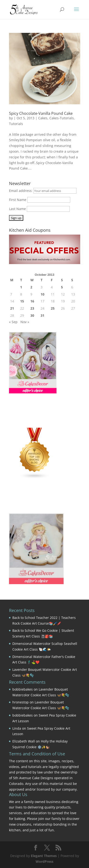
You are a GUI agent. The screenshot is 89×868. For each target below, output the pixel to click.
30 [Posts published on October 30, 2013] (32, 315)
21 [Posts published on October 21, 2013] (12, 308)
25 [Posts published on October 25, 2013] (53, 308)
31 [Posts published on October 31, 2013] (42, 315)
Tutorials (16, 124)
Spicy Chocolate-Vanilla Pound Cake (41, 113)
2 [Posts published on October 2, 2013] (31, 287)
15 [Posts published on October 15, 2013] (22, 301)
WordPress (44, 861)
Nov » (25, 322)
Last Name (17, 209)
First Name (18, 200)
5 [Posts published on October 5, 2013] (62, 287)
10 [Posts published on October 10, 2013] (42, 294)
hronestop (21, 702)
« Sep (13, 322)
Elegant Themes (44, 856)
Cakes (43, 118)
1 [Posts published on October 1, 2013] (21, 287)
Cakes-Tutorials (62, 118)
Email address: (21, 191)
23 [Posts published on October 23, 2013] (32, 308)
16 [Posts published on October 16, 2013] (32, 301)
